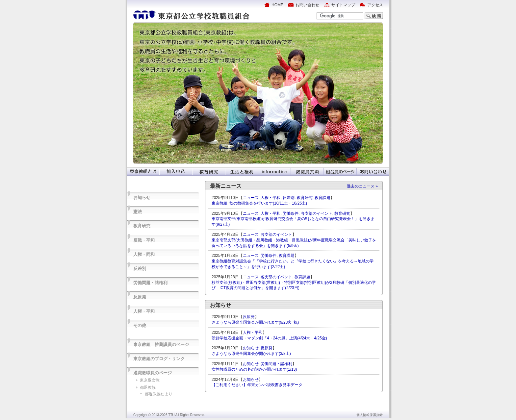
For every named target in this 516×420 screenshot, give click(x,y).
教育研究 (142, 226)
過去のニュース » (362, 186)
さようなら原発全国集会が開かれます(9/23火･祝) (255, 322)
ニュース (251, 198)
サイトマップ (343, 5)
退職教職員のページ (153, 373)
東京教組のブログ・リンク (159, 359)
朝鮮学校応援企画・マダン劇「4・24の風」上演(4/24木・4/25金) (269, 338)
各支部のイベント (317, 213)
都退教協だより (159, 394)
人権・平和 (144, 311)
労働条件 (291, 213)
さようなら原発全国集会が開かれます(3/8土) (251, 354)
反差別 (140, 269)
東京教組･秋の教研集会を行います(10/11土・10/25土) (259, 203)
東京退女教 (150, 380)
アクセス (375, 5)
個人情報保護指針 (370, 415)
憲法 (138, 212)
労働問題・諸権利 (150, 283)
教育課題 (322, 198)
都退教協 (148, 387)
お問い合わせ (307, 5)
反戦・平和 (144, 240)
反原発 (140, 297)
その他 (140, 325)
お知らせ (142, 198)
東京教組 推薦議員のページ (161, 345)
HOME (277, 5)
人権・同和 (144, 254)
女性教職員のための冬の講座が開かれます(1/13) (254, 369)
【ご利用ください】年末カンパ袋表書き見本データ (257, 385)
